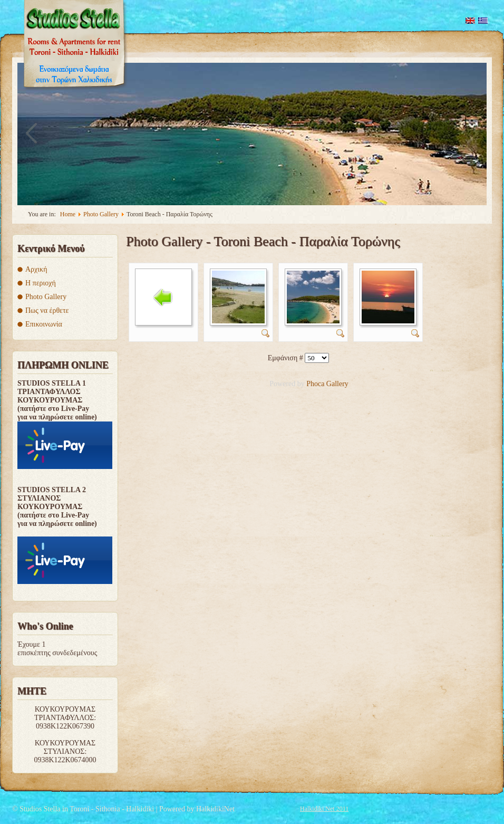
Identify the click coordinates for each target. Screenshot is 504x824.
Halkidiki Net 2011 (324, 809)
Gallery (337, 384)
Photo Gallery (101, 214)
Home (68, 214)
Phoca (315, 384)
